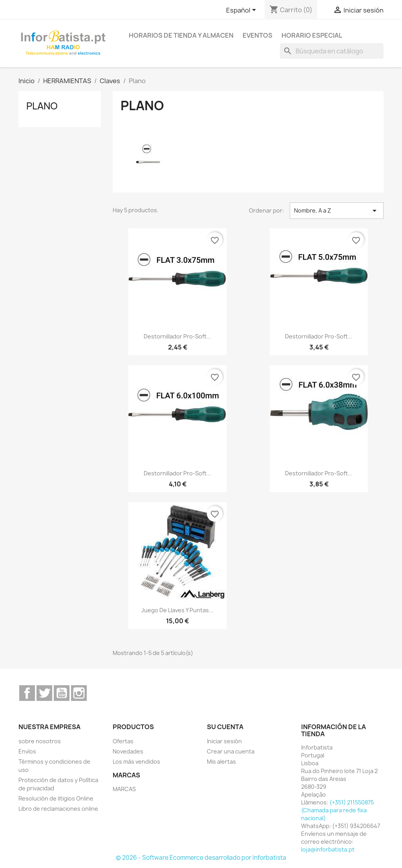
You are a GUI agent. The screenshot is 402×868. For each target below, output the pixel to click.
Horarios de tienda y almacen (181, 35)
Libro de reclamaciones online (58, 809)
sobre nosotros (40, 741)
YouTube (62, 693)
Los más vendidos (136, 762)
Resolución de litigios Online (56, 798)
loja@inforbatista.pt (328, 849)
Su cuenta (225, 727)
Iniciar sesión (224, 741)
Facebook (27, 693)
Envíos (27, 751)
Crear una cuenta (231, 751)
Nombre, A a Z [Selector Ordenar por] (337, 211)
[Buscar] (332, 51)
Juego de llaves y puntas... (177, 610)
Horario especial (312, 35)
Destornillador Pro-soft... (177, 336)
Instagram (79, 693)
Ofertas (123, 741)
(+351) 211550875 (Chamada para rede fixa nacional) (337, 810)
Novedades (128, 751)
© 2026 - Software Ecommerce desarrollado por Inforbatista (201, 858)
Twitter (44, 693)
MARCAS (124, 789)
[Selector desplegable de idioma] (242, 11)
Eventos (258, 35)
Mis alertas (221, 762)
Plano (42, 106)
